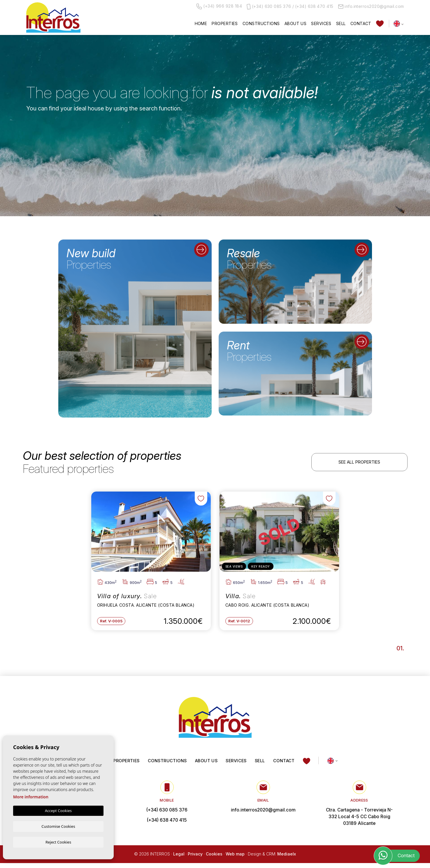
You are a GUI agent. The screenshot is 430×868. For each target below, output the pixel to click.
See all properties (359, 463)
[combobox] (60, 132)
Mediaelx (287, 859)
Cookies (214, 859)
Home (201, 23)
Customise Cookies (58, 826)
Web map (235, 859)
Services (321, 23)
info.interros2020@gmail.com (371, 6)
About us (296, 23)
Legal (179, 859)
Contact (361, 23)
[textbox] (61, 133)
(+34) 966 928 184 (219, 6)
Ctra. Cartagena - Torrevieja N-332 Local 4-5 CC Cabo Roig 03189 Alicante (359, 821)
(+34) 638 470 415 (314, 6)
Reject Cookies (58, 842)
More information (31, 796)
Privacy (195, 859)
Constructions (261, 23)
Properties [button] (225, 23)
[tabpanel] (151, 562)
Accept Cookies (58, 810)
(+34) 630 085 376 (272, 6)
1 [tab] (401, 652)
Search (371, 152)
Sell (341, 23)
